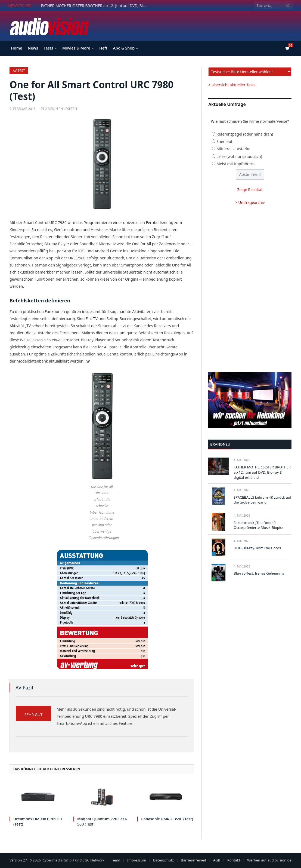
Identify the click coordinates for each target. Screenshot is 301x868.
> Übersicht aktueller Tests (232, 85)
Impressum (137, 860)
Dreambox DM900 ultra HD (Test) (38, 821)
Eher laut (224, 141)
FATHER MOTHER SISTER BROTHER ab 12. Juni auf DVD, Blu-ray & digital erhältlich (95, 6)
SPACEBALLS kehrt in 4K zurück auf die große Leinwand (262, 500)
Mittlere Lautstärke (233, 149)
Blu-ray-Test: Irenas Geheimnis (259, 573)
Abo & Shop (124, 48)
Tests (48, 48)
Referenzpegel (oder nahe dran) (245, 134)
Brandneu (220, 444)
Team (116, 860)
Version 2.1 (19, 860)
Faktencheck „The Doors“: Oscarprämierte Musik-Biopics (258, 525)
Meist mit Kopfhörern (236, 164)
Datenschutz (163, 860)
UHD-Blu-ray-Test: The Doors (257, 548)
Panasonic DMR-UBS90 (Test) (167, 819)
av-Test (19, 71)
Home (16, 48)
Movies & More (76, 48)
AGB (217, 860)
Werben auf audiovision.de (269, 860)
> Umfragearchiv (250, 202)
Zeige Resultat (250, 190)
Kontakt (234, 860)
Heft (103, 48)
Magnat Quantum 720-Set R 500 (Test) (102, 821)
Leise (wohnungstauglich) (239, 156)
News (33, 48)
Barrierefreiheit (193, 860)
